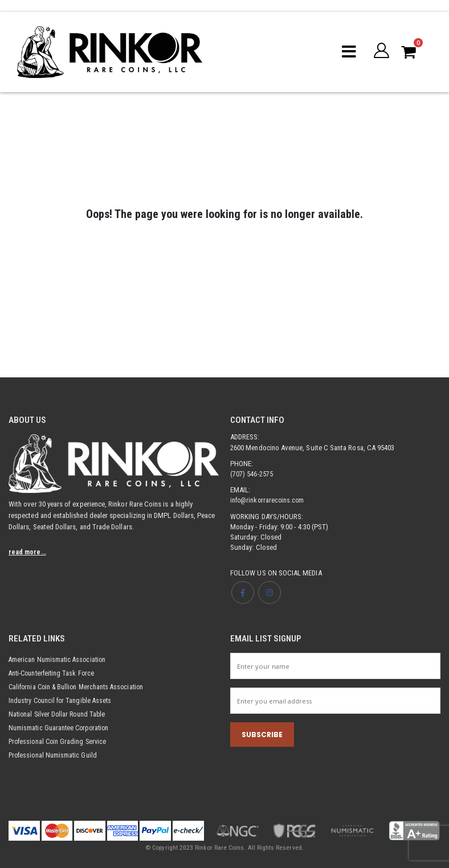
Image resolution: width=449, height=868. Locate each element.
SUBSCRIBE (262, 736)
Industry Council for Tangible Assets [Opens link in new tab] (63, 700)
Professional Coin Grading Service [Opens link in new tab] (60, 741)
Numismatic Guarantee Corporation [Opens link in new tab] (61, 728)
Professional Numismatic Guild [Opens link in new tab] (55, 755)
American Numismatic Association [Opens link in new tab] (59, 659)
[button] (381, 52)
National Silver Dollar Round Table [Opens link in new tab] (59, 714)
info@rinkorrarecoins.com (269, 500)
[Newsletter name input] (335, 666)
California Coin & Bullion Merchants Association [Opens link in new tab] (80, 687)
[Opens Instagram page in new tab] (270, 593)
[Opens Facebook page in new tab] (243, 593)
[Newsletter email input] (335, 701)
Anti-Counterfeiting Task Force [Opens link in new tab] (54, 673)
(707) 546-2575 (252, 474)
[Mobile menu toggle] (348, 52)
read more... (28, 552)
